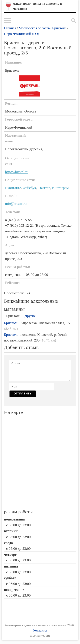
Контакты (40, 630)
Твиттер (44, 188)
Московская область (34, 28)
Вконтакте (13, 188)
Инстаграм (60, 188)
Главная (10, 28)
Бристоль (59, 28)
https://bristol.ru (17, 172)
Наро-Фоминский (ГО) (22, 34)
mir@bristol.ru (16, 204)
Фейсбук (30, 188)
